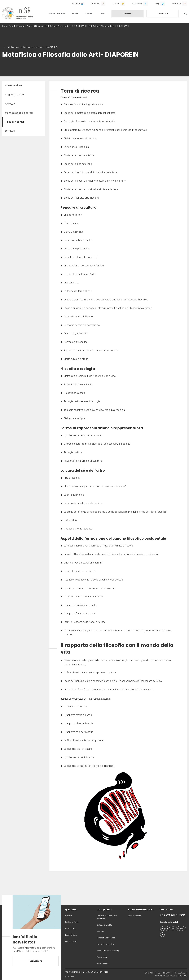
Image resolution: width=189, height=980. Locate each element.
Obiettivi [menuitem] (10, 104)
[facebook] (168, 929)
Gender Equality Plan (105, 944)
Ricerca (88, 14)
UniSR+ (116, 4)
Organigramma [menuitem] (15, 95)
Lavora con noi (71, 941)
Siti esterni (137, 4)
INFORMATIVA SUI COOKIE (166, 976)
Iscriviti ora (162, 14)
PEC (159, 973)
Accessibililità (103, 964)
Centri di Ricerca (35, 26)
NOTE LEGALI (179, 973)
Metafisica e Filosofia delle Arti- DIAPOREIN (66, 26)
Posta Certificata (72, 922)
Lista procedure (134, 916)
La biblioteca (70, 929)
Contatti (69, 916)
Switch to (176, 4)
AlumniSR (95, 4)
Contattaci (127, 14)
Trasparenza (102, 957)
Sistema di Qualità (104, 925)
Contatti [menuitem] (10, 131)
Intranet (76, 4)
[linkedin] (178, 929)
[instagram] (173, 929)
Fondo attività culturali (106, 938)
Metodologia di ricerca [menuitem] (19, 113)
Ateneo (102, 14)
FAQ (157, 4)
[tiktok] (162, 935)
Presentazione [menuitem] (14, 85)
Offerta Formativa (57, 14)
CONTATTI (149, 973)
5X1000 (184, 976)
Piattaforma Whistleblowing (108, 951)
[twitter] (162, 929)
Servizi (75, 14)
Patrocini (100, 932)
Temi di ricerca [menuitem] (15, 122)
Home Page (8, 26)
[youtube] (184, 929)
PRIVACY (167, 973)
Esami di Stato (71, 935)
